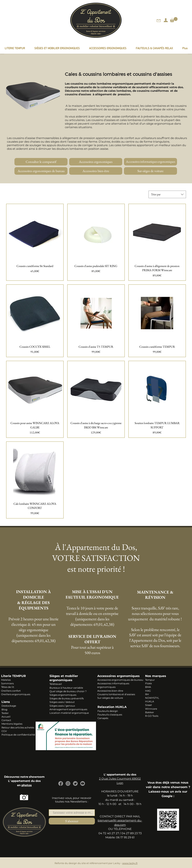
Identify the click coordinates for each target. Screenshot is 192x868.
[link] (174, 20)
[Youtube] (83, 783)
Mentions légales (12, 724)
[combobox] (167, 194)
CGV (4, 731)
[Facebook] (61, 783)
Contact (6, 720)
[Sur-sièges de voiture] (150, 171)
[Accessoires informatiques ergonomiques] (150, 162)
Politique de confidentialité (18, 735)
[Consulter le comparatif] (41, 162)
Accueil (6, 717)
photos (27, 785)
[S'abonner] (72, 821)
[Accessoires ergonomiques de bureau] (41, 171)
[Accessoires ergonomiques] (96, 162)
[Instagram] (68, 783)
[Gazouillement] (75, 783)
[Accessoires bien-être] (96, 171)
